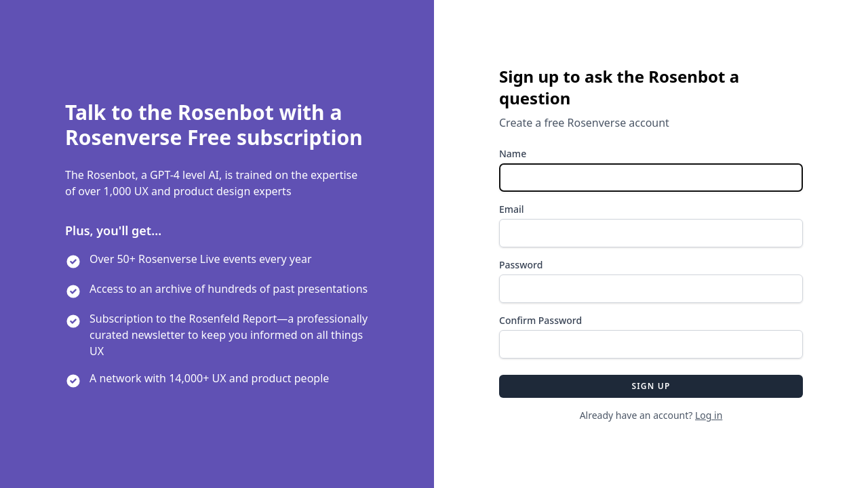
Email (512, 209)
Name (513, 154)
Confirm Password (540, 320)
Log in (709, 415)
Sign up (651, 386)
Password (521, 265)
